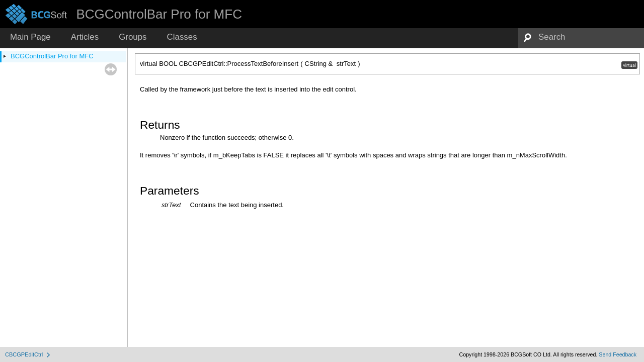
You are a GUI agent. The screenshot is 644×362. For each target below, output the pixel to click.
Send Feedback (618, 354)
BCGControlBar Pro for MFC (52, 56)
